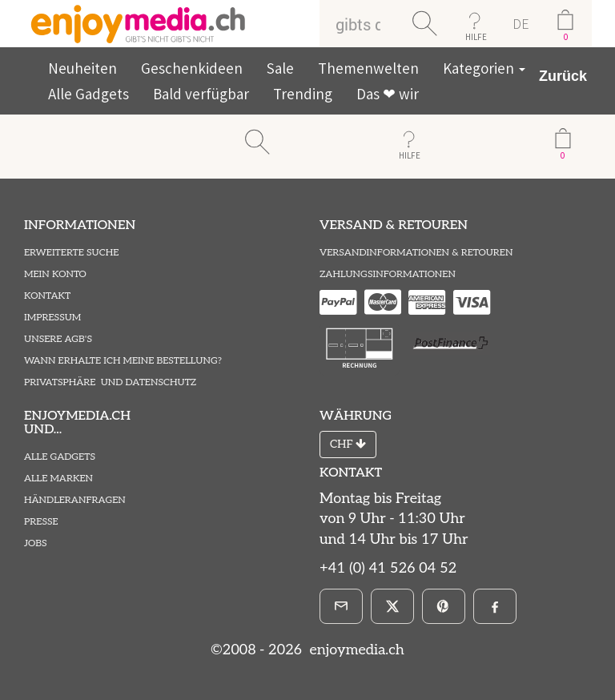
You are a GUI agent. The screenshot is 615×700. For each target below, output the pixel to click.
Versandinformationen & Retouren (416, 253)
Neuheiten (82, 68)
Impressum (52, 318)
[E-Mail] (341, 606)
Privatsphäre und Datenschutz (110, 382)
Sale (280, 68)
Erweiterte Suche (71, 253)
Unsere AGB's (58, 339)
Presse (41, 522)
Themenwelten (368, 68)
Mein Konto (55, 274)
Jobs (36, 543)
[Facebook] (495, 606)
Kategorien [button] (484, 68)
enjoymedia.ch (355, 650)
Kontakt (47, 296)
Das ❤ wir (388, 94)
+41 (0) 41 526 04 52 (388, 568)
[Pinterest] (444, 606)
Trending (303, 94)
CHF (348, 444)
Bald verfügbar (201, 94)
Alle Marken (58, 479)
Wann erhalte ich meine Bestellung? (123, 361)
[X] (392, 606)
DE (521, 24)
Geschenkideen (192, 68)
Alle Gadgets (88, 94)
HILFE (476, 37)
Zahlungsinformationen (388, 274)
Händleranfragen (75, 500)
